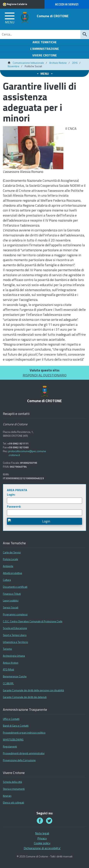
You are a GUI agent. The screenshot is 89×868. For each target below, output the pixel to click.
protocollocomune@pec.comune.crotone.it (27, 453)
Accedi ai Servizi (67, 4)
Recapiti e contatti (16, 414)
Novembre (13, 66)
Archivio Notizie (58, 63)
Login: (11, 495)
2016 (75, 63)
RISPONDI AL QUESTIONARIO (45, 375)
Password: (14, 507)
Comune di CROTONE (53, 16)
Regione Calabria (17, 4)
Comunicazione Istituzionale (28, 63)
